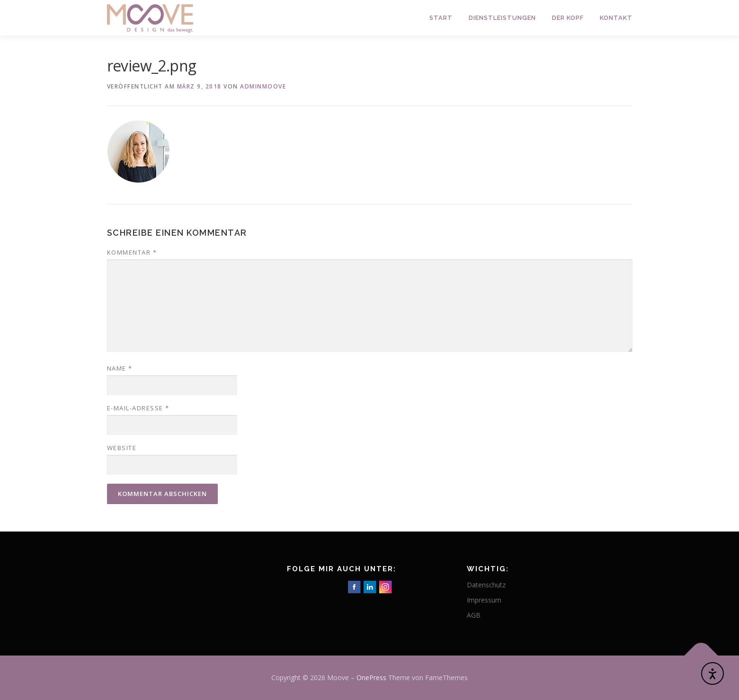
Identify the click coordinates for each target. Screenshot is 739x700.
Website (122, 448)
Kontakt (616, 18)
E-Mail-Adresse (138, 408)
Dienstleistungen (502, 18)
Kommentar (132, 252)
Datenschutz (486, 585)
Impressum (484, 600)
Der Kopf (568, 18)
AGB (474, 615)
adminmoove (263, 86)
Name (120, 368)
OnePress (371, 678)
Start (441, 18)
